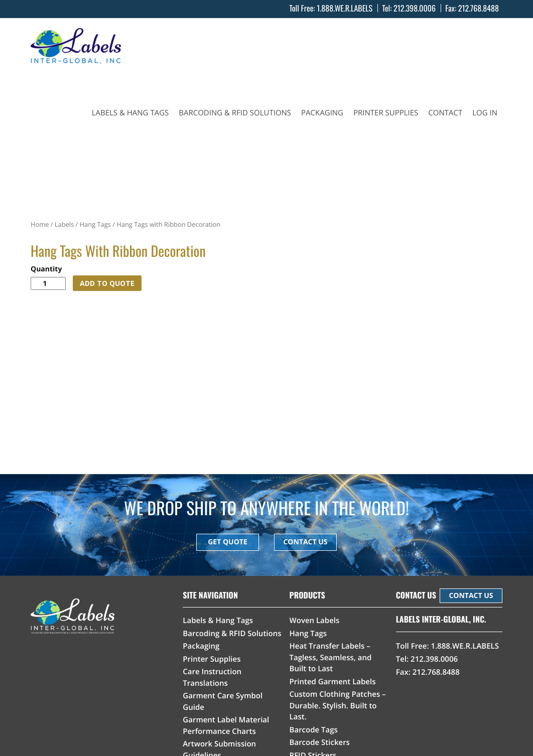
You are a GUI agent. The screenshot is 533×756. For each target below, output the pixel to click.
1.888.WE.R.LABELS (345, 8)
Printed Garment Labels (333, 682)
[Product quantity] (48, 283)
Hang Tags (95, 224)
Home (40, 224)
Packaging (322, 113)
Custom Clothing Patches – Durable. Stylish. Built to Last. (338, 706)
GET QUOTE (228, 542)
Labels (64, 224)
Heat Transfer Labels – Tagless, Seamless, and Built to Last (331, 657)
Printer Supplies (386, 113)
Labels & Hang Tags (130, 113)
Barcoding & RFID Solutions (235, 113)
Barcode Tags (314, 730)
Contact (445, 113)
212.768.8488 (479, 8)
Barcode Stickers (320, 742)
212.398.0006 (415, 8)
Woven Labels (315, 621)
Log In (485, 113)
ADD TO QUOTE (107, 283)
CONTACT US (305, 542)
